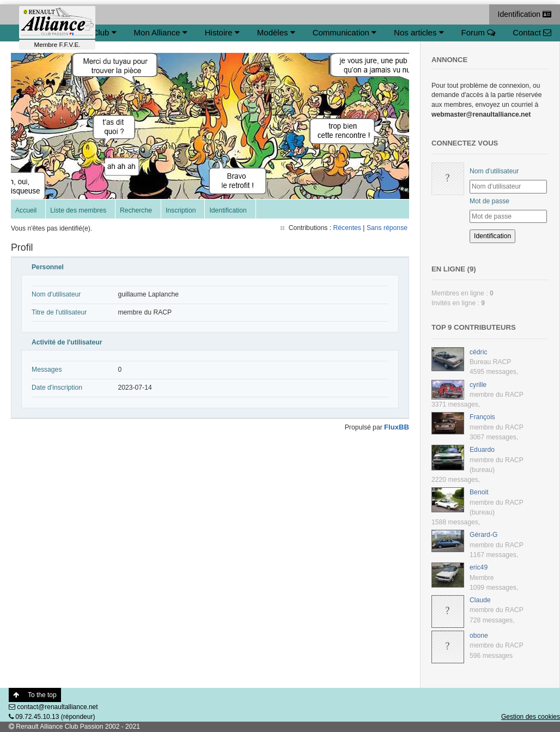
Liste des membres (78, 210)
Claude (480, 600)
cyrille (478, 385)
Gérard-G (483, 535)
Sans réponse (387, 228)
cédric (478, 352)
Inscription (181, 210)
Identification (525, 14)
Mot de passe (489, 201)
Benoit (479, 492)
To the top (35, 695)
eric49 (479, 567)
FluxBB (397, 427)
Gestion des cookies (531, 717)
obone (479, 636)
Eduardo (482, 450)
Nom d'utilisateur (494, 171)
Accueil (26, 210)
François (482, 417)
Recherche (136, 210)
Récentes (347, 228)
